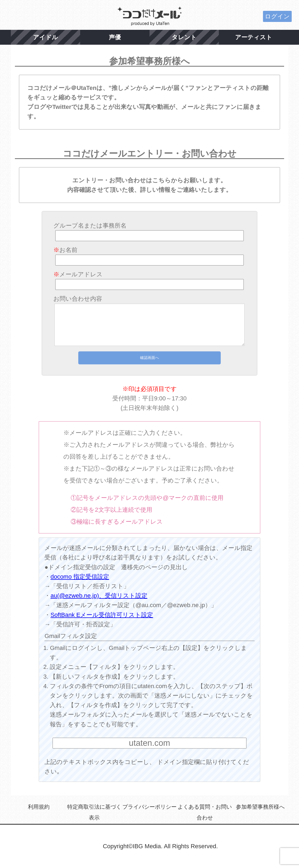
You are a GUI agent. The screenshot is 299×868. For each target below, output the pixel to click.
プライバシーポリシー (149, 807)
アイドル (45, 37)
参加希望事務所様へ (260, 807)
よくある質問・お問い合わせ (205, 812)
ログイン (277, 16)
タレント (184, 37)
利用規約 (39, 807)
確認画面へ (149, 358)
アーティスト (254, 37)
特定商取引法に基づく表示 (94, 812)
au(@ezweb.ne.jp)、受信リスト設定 (99, 596)
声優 (115, 37)
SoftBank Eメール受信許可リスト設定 (102, 615)
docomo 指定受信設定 (80, 577)
